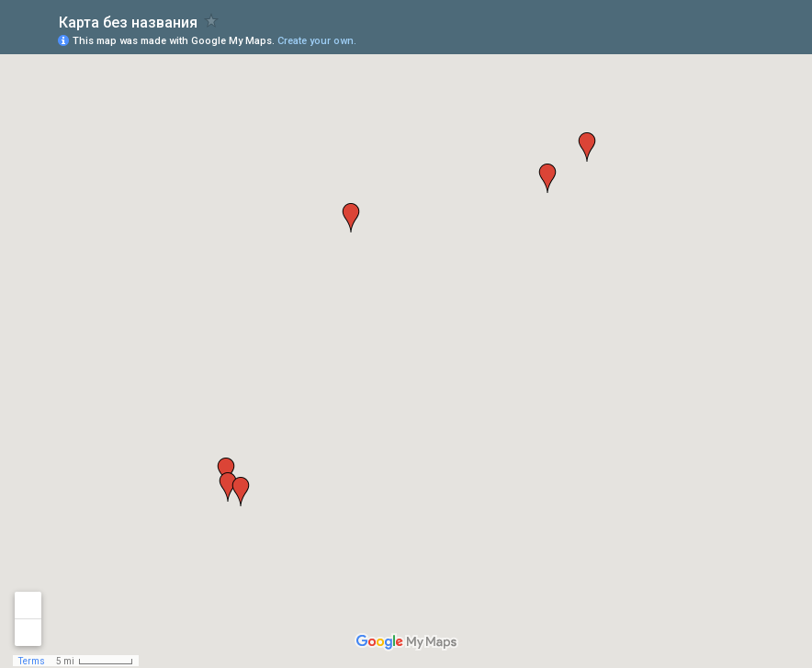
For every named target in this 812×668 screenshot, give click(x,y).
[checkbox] (212, 21)
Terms (32, 661)
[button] (547, 178)
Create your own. (317, 41)
